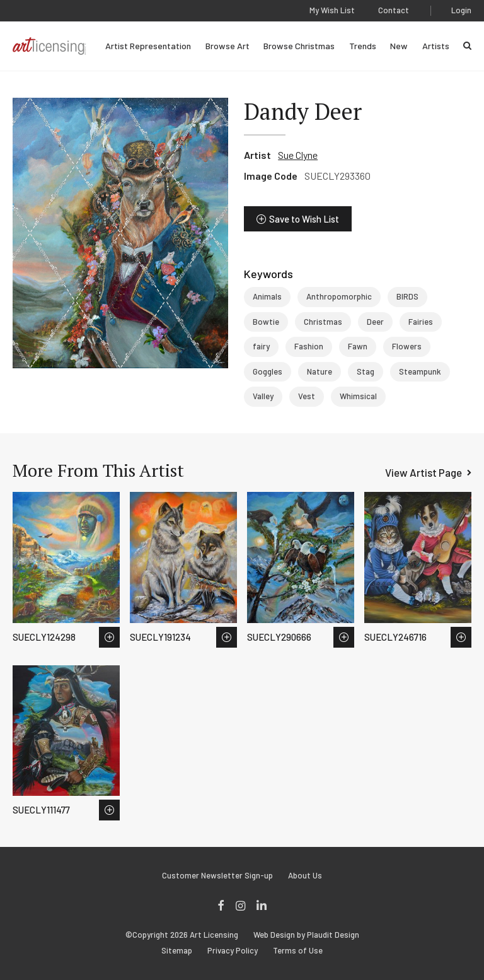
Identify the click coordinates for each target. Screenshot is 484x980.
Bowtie (266, 322)
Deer (375, 322)
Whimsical (358, 396)
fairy (261, 346)
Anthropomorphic (339, 296)
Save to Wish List (304, 219)
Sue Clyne (298, 155)
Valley (263, 396)
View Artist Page (423, 472)
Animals (267, 296)
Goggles (268, 371)
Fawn (358, 346)
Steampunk (420, 371)
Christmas (323, 322)
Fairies (421, 322)
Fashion (309, 346)
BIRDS (407, 296)
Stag (366, 371)
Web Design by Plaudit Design (306, 935)
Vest (307, 396)
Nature (320, 371)
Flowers (407, 346)
